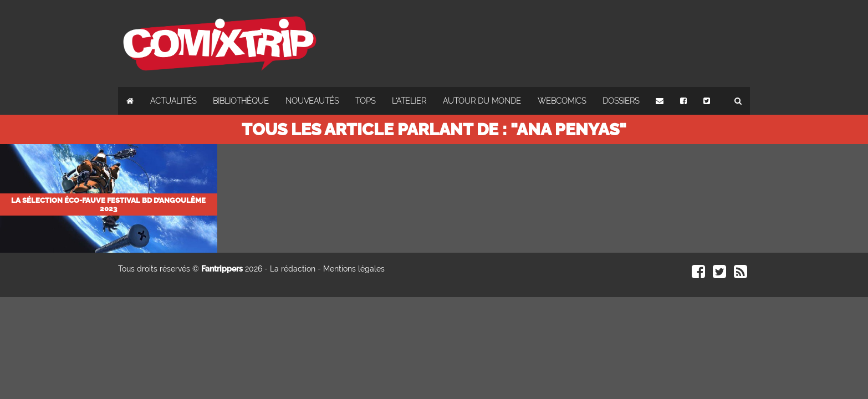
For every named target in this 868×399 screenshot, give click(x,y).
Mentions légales (354, 269)
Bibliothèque (241, 101)
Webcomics (562, 101)
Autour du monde (482, 101)
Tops (365, 101)
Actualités (173, 101)
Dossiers (621, 101)
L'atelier (409, 101)
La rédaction (293, 269)
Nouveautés (312, 101)
